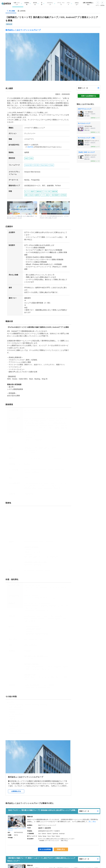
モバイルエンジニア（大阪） (87, 138)
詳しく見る (92, 815)
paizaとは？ (77, 4)
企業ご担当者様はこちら (88, 4)
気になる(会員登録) (45, 843)
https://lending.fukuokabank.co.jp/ (35, 406)
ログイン (98, 5)
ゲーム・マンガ (61, 4)
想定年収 (29, 147)
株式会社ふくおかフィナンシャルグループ (23, 30)
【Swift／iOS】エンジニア (86, 152)
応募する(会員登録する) (89, 96)
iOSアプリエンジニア (85, 109)
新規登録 (102, 5)
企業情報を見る (16, 785)
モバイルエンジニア (84, 123)
